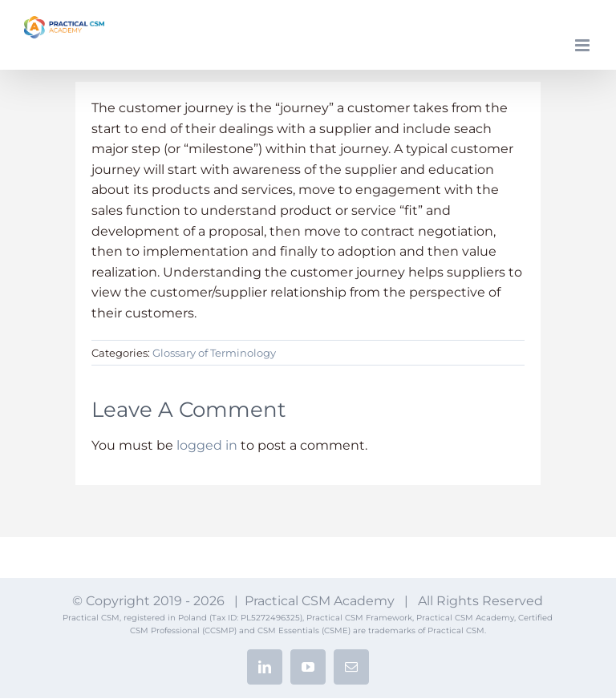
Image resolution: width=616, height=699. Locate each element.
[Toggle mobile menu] (584, 45)
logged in (207, 445)
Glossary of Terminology (214, 353)
